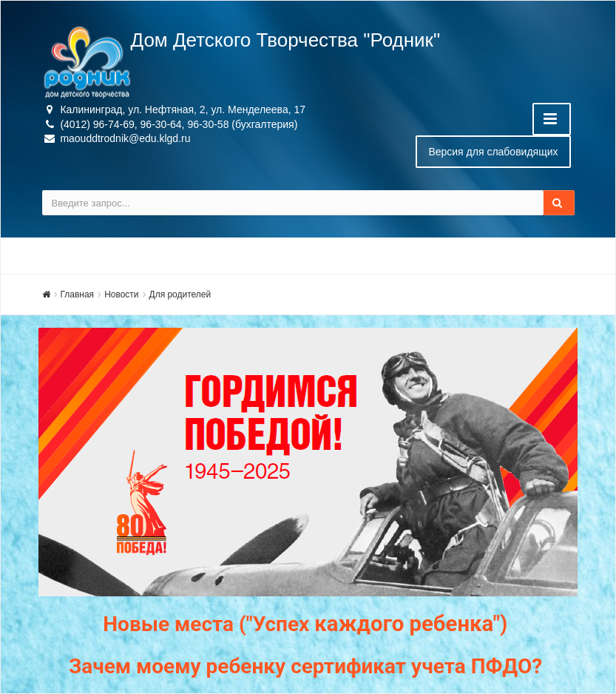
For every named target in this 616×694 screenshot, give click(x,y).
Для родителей (180, 294)
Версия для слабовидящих (493, 152)
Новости (121, 294)
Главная (78, 294)
